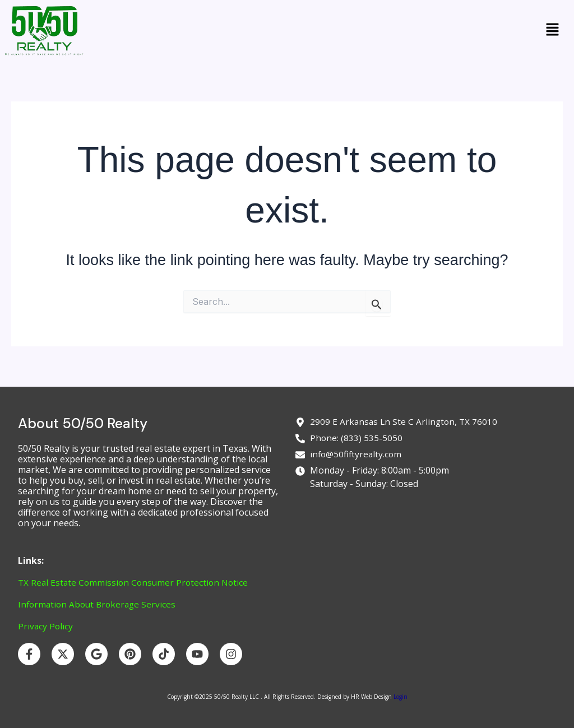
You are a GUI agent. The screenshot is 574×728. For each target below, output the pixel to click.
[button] (553, 31)
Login (400, 697)
